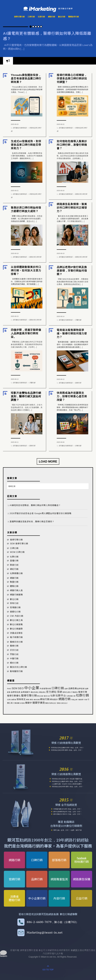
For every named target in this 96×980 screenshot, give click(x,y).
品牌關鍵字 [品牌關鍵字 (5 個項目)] (25, 692)
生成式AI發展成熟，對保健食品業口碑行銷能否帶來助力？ (26, 145)
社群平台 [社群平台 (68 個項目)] (61, 696)
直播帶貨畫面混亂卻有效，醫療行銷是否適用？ (32, 522)
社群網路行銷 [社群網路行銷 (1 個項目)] (71, 696)
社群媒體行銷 (16, 573)
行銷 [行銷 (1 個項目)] (85, 700)
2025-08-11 (15, 442)
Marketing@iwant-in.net (45, 933)
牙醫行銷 (78, 320)
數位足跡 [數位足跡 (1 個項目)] (40, 696)
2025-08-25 (15, 124)
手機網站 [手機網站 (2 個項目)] (74, 692)
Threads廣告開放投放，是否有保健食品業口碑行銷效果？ (26, 78)
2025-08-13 (15, 379)
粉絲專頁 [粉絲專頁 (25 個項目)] (21, 699)
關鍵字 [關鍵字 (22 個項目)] (29, 703)
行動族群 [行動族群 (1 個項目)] (80, 700)
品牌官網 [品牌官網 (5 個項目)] (81, 689)
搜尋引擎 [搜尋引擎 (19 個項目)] (83, 692)
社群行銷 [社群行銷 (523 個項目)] (82, 695)
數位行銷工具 (16, 620)
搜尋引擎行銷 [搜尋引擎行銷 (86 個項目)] (29, 696)
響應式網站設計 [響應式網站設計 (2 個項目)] (51, 703)
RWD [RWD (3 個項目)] (9, 689)
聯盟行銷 (14, 582)
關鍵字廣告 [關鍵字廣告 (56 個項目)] (39, 703)
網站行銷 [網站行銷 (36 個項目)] (45, 699)
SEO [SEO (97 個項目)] (21, 688)
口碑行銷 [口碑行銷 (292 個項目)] (58, 688)
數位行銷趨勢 (16, 629)
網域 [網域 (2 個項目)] (28, 700)
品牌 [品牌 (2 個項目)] (66, 689)
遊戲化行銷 (15, 612)
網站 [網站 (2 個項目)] (31, 700)
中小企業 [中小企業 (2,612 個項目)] (32, 688)
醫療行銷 (78, 383)
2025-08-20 (61, 191)
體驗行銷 (14, 586)
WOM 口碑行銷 (17, 552)
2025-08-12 (61, 379)
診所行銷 (14, 650)
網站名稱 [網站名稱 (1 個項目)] (37, 700)
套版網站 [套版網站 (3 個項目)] (42, 692)
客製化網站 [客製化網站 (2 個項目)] (67, 692)
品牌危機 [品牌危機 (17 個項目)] (72, 688)
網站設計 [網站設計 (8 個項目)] (54, 699)
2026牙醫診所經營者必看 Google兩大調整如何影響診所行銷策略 (40, 513)
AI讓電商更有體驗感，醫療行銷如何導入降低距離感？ (35, 505)
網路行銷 (51, 17)
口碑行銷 (31, 17)
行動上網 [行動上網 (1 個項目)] (74, 700)
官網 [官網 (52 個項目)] (60, 692)
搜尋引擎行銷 (19, 17)
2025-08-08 (61, 442)
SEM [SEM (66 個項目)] (14, 688)
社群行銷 (41, 17)
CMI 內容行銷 (17, 616)
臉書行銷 (14, 565)
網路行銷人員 (16, 590)
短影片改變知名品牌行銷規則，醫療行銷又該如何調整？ (26, 396)
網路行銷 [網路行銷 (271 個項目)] (64, 699)
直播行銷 (14, 561)
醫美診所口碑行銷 (81, 194)
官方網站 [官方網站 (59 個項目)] (51, 692)
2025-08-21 (15, 191)
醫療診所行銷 (73, 17)
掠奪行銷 (78, 446)
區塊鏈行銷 (15, 607)
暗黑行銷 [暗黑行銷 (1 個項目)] (47, 696)
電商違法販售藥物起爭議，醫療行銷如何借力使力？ (72, 333)
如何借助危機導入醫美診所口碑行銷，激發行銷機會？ (72, 145)
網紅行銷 (14, 569)
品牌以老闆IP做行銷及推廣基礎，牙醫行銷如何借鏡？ (72, 271)
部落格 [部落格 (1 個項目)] (22, 703)
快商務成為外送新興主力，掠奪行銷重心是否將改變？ (72, 396)
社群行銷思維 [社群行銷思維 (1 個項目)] (12, 700)
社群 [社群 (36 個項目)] (53, 696)
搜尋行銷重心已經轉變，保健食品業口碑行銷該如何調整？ (72, 78)
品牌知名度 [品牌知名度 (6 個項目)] (16, 692)
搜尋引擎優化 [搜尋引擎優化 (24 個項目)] (14, 696)
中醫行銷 (14, 659)
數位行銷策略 (16, 625)
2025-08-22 (61, 124)
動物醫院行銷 (16, 671)
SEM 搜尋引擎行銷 (19, 544)
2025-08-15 (15, 316)
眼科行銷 (14, 663)
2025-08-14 (61, 316)
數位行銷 (62, 17)
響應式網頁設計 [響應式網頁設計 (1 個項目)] (62, 703)
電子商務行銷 (16, 637)
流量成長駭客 (16, 633)
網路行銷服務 (16, 595)
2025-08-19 (61, 253)
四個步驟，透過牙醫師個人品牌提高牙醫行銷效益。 (26, 333)
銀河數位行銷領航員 (20, 128)
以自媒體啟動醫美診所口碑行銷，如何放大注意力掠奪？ (26, 270)
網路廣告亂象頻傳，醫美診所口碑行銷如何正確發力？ (72, 208)
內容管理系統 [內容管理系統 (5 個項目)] (45, 689)
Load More (48, 461)
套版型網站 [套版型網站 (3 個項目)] (35, 692)
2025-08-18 (15, 253)
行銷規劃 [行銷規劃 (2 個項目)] (16, 703)
